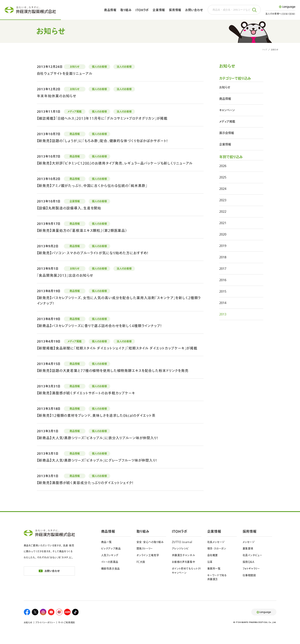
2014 (223, 303)
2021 (223, 223)
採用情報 (175, 10)
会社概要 (213, 555)
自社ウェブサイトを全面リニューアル (65, 73)
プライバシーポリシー (45, 622)
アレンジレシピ (180, 548)
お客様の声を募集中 (184, 562)
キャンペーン (227, 110)
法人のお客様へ (280, 14)
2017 (223, 268)
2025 (223, 177)
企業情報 (159, 10)
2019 (223, 246)
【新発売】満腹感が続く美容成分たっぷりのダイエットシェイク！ (85, 483)
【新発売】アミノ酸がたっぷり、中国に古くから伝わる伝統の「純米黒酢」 (92, 186)
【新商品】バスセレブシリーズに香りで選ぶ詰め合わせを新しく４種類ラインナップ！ (99, 326)
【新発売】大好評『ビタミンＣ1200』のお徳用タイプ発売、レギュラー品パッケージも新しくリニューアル (115, 163)
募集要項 (248, 548)
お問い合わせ (194, 10)
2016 (223, 280)
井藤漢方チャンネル (184, 555)
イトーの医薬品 (110, 562)
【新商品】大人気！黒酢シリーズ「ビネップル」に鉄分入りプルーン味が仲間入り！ (98, 438)
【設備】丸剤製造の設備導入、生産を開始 (69, 208)
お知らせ (225, 87)
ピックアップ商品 (111, 548)
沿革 (210, 562)
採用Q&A (249, 562)
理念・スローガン (217, 548)
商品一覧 (107, 542)
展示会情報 (227, 133)
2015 (223, 291)
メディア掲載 (227, 122)
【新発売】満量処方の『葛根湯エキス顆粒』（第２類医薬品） (82, 231)
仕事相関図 (249, 575)
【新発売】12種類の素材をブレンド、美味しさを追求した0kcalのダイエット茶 (96, 415)
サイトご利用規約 (67, 622)
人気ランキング (110, 555)
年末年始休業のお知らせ (57, 96)
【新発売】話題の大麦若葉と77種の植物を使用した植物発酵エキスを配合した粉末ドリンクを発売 (113, 371)
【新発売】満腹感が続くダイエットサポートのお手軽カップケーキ (86, 393)
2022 (223, 211)
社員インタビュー (252, 555)
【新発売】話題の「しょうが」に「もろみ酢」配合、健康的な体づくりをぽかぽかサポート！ (102, 141)
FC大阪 (141, 562)
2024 (223, 189)
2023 (223, 200)
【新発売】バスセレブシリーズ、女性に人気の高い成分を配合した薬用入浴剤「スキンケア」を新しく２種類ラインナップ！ (119, 301)
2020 (223, 234)
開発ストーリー (145, 548)
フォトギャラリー (251, 569)
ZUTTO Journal (182, 542)
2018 (223, 257)
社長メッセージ (216, 542)
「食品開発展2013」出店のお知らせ (65, 275)
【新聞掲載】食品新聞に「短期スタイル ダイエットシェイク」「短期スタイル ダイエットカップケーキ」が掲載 (117, 348)
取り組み (126, 10)
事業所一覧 (214, 569)
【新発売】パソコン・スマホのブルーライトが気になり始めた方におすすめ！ (93, 253)
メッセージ (249, 542)
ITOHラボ (142, 10)
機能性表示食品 (111, 569)
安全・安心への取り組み (150, 542)
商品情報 (110, 10)
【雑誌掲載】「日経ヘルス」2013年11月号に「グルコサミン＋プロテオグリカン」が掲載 (102, 118)
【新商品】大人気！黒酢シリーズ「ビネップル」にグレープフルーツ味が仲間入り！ (97, 460)
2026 (223, 166)
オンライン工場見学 (148, 555)
